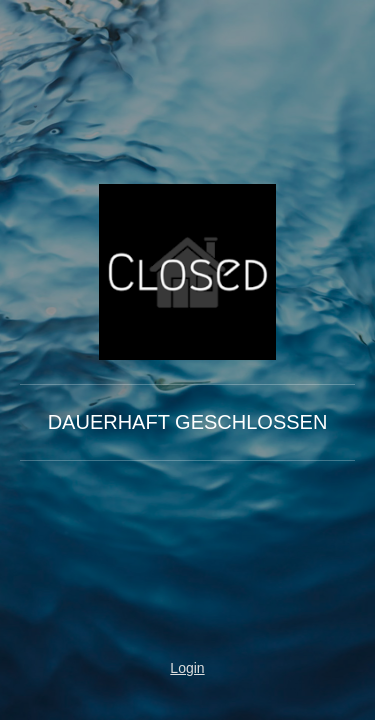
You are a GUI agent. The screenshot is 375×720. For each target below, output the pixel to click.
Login (187, 668)
